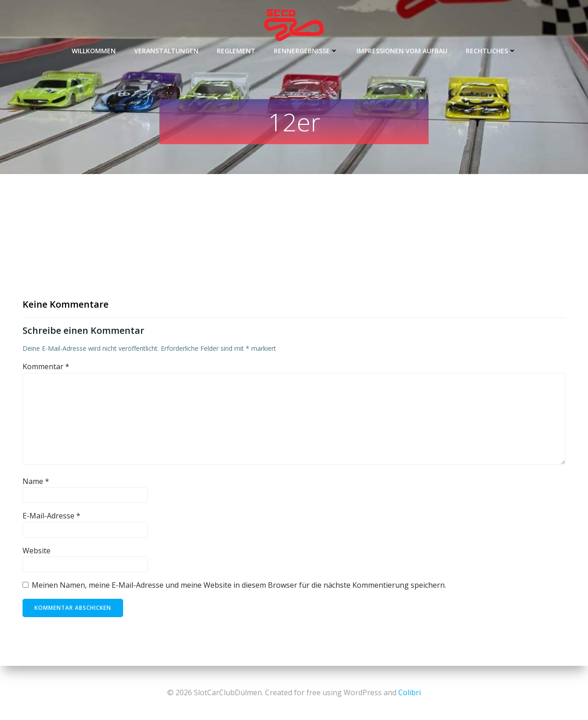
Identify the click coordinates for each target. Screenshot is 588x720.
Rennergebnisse (306, 51)
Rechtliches (491, 51)
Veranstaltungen (166, 51)
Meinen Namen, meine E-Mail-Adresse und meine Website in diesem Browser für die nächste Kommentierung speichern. (239, 585)
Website (37, 551)
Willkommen (94, 51)
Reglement (236, 51)
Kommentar (46, 366)
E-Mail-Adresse (51, 516)
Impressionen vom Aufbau (402, 51)
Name (36, 481)
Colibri (410, 692)
